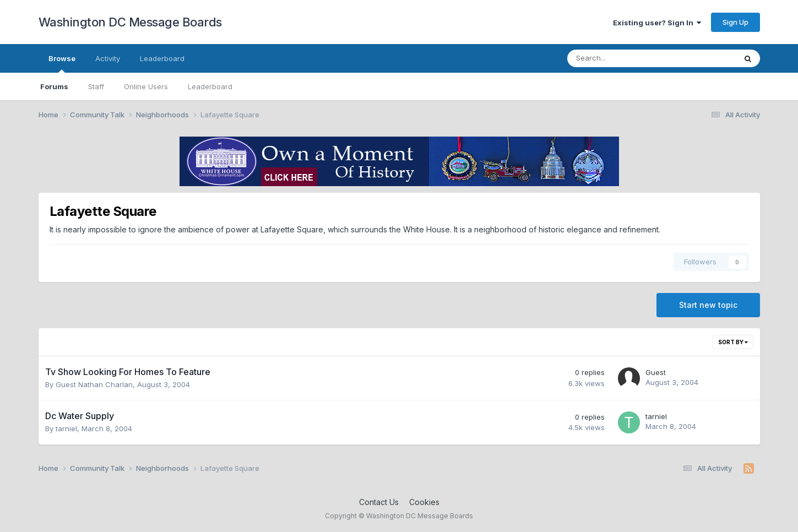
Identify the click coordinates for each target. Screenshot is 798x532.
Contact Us (379, 502)
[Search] (623, 58)
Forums (54, 86)
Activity (108, 58)
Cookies (424, 502)
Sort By (733, 342)
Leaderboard (210, 86)
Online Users (146, 86)
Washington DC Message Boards (130, 22)
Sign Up (735, 22)
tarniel (66, 428)
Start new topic (708, 305)
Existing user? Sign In (657, 23)
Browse (62, 63)
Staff (96, 86)
